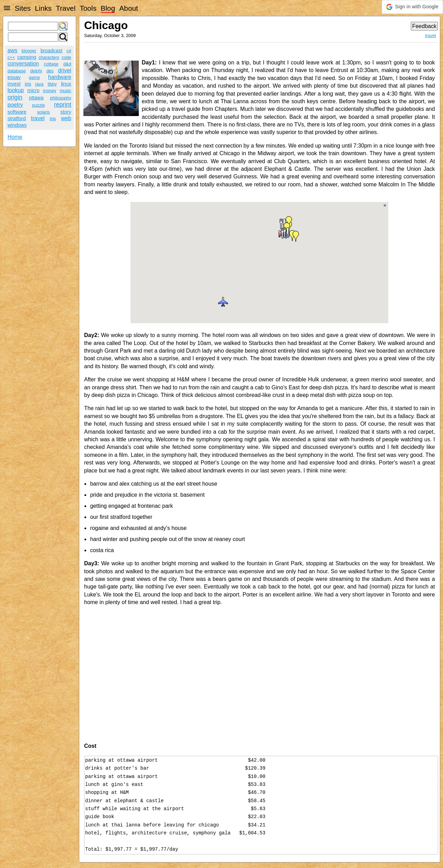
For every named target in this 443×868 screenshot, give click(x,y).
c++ (11, 57)
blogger (29, 51)
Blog (108, 8)
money (49, 91)
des (50, 71)
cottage (51, 64)
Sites (22, 8)
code (66, 57)
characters (49, 57)
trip (53, 119)
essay (14, 77)
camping (27, 57)
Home (15, 137)
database (17, 71)
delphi (36, 71)
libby (52, 84)
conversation (23, 64)
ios (28, 84)
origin (15, 97)
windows (17, 125)
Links (43, 8)
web (66, 118)
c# (69, 51)
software (17, 112)
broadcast (51, 51)
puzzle (39, 105)
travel (38, 118)
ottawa (36, 98)
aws (12, 50)
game (34, 77)
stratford (17, 118)
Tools (88, 8)
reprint (63, 105)
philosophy (61, 98)
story (66, 112)
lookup (16, 90)
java (39, 84)
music (65, 91)
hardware (60, 77)
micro (33, 90)
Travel (66, 8)
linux (66, 84)
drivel (65, 70)
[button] (412, 7)
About (128, 8)
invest (14, 84)
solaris (43, 112)
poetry (15, 105)
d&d (67, 64)
